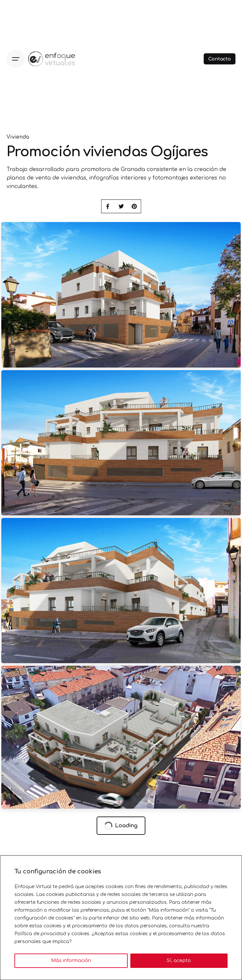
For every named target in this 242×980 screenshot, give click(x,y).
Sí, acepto (179, 961)
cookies (80, 934)
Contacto (220, 59)
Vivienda (18, 137)
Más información (71, 961)
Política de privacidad (40, 934)
